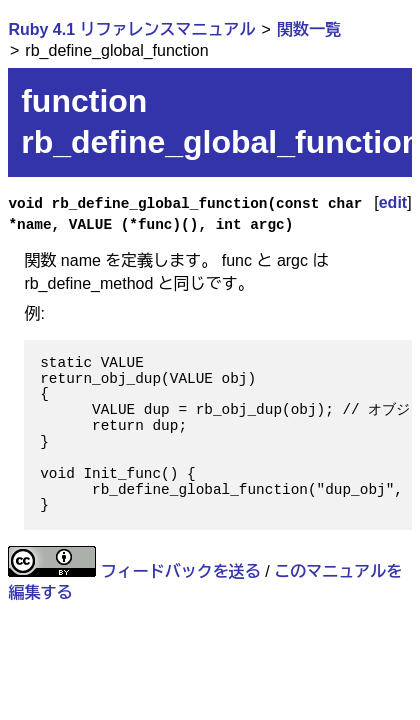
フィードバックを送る (181, 571)
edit (393, 202)
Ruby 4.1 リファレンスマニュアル (131, 29)
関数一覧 (309, 29)
